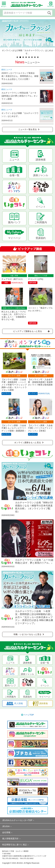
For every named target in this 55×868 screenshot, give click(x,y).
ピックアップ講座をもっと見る (32, 331)
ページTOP (29, 715)
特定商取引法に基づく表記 (15, 845)
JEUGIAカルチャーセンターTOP (17, 820)
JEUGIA (6, 826)
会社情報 (6, 832)
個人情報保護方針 (10, 839)
